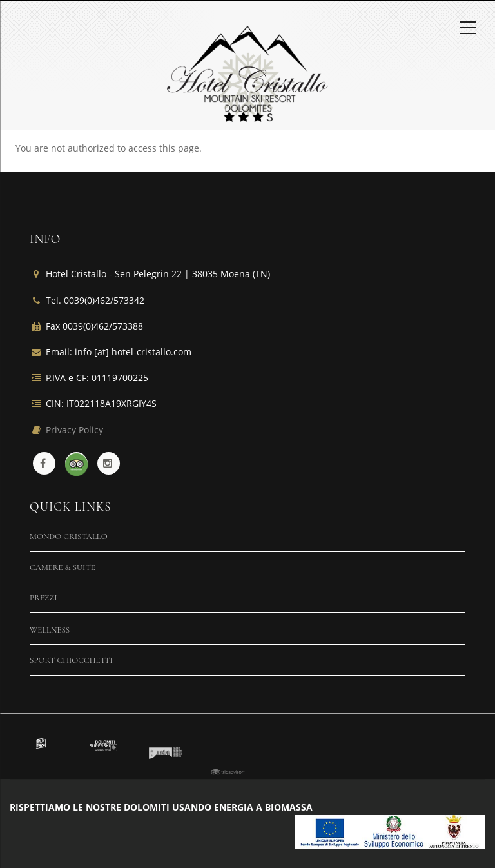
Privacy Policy (74, 430)
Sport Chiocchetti (71, 660)
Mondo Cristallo (69, 537)
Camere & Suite (63, 567)
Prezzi (44, 598)
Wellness (50, 630)
